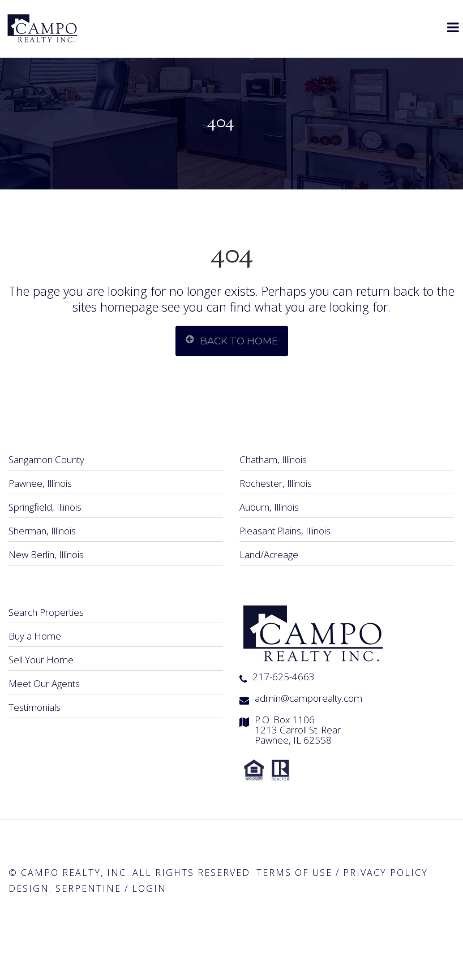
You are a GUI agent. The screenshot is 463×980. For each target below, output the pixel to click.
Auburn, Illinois (269, 507)
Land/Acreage (269, 554)
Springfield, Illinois (45, 507)
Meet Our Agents (44, 683)
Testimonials (35, 707)
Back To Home (232, 340)
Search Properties (46, 612)
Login (149, 888)
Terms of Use (294, 873)
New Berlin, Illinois (46, 554)
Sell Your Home (41, 660)
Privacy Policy (385, 873)
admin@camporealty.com (308, 698)
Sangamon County (46, 459)
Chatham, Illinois (273, 459)
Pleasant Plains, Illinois (285, 531)
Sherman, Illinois (42, 531)
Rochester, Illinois (276, 483)
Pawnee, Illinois (40, 483)
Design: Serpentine (65, 888)
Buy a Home (35, 636)
